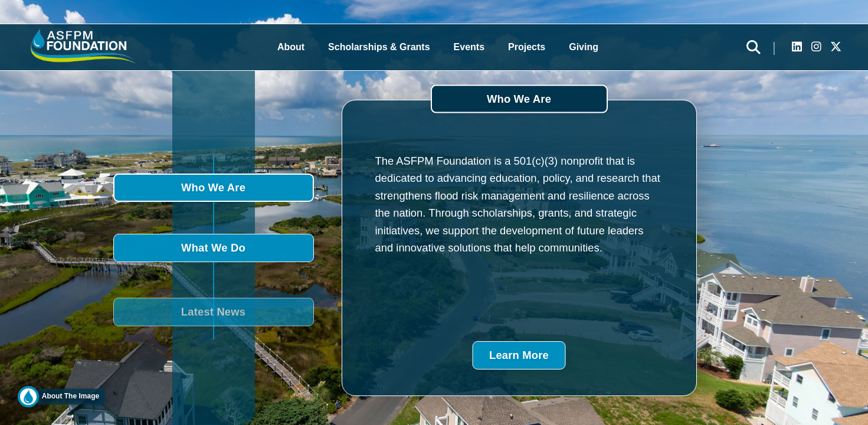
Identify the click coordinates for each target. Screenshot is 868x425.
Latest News (213, 318)
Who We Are (213, 187)
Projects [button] (527, 47)
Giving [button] (584, 47)
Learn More (519, 355)
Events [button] (469, 47)
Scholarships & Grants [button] (379, 47)
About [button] (291, 47)
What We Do (213, 249)
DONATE (851, 212)
